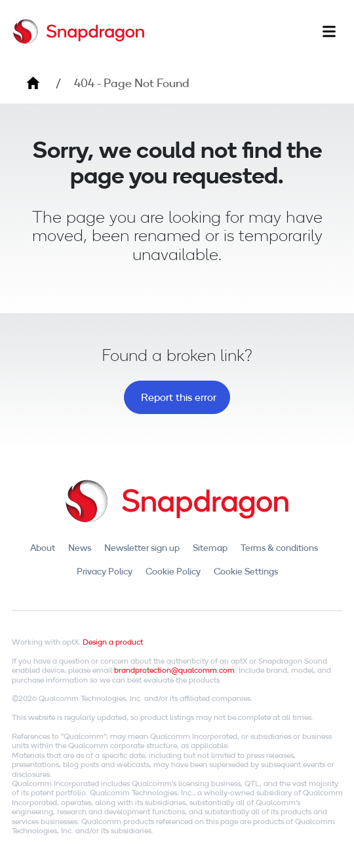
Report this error (179, 397)
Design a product (113, 642)
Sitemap (210, 548)
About (43, 548)
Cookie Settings (246, 571)
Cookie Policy (173, 571)
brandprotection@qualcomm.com (174, 670)
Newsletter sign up (142, 548)
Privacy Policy (105, 571)
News (80, 548)
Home (33, 83)
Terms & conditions (279, 548)
